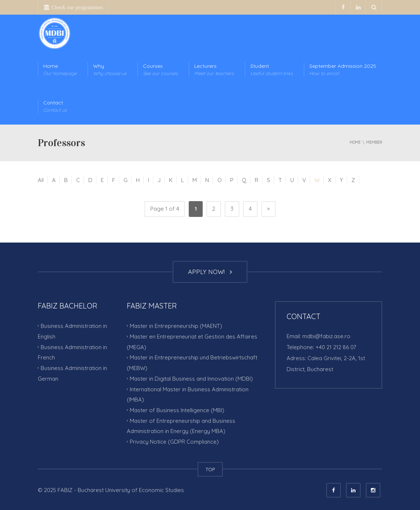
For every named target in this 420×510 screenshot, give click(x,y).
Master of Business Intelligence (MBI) (177, 410)
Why (110, 70)
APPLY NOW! (210, 272)
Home (60, 70)
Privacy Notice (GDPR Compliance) (174, 442)
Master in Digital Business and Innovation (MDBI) (191, 379)
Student (272, 70)
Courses (160, 70)
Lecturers (214, 70)
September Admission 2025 (343, 70)
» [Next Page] (268, 208)
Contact (55, 106)
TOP (210, 469)
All (41, 180)
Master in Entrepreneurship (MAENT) (176, 326)
